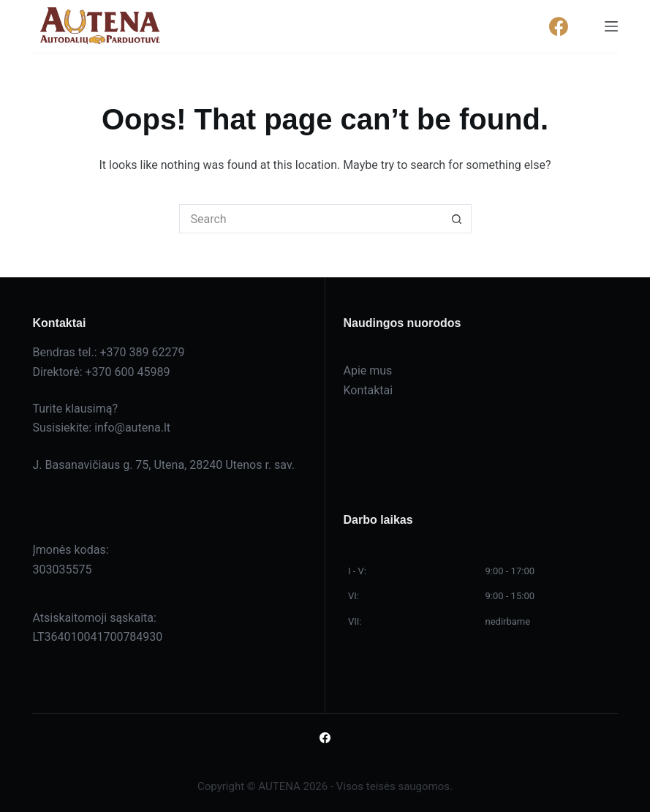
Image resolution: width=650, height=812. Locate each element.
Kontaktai (369, 390)
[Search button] (457, 219)
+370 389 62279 (142, 352)
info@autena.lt (132, 428)
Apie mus (368, 371)
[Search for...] (311, 219)
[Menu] (611, 26)
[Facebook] (559, 27)
